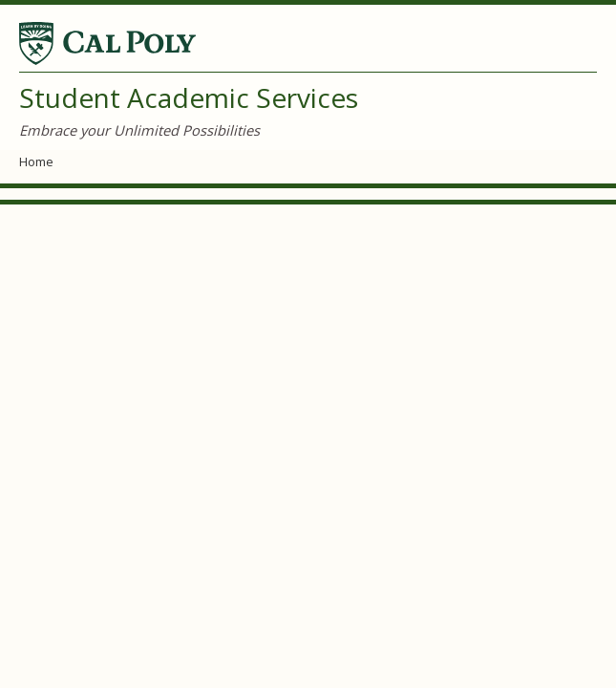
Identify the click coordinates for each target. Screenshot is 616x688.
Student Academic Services (189, 97)
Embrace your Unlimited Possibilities (139, 130)
